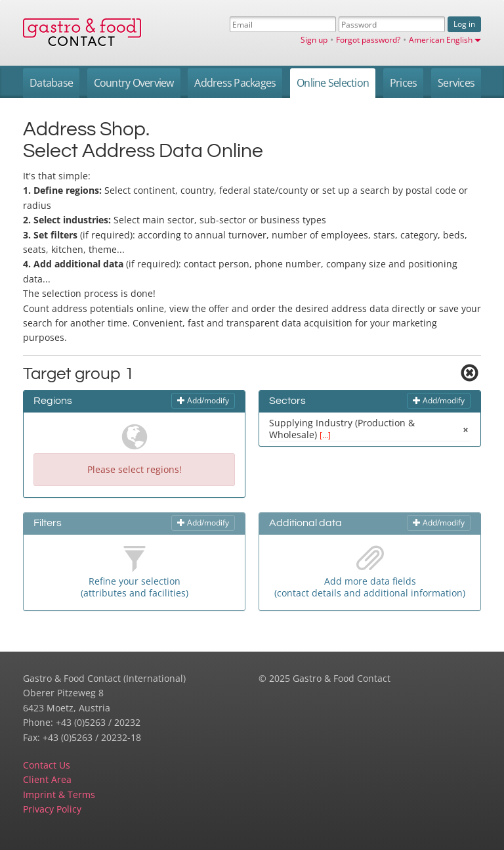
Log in (464, 24)
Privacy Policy (52, 809)
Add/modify (203, 400)
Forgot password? (368, 39)
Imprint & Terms (59, 794)
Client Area (47, 779)
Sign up (314, 39)
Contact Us (47, 765)
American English (445, 39)
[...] (325, 435)
